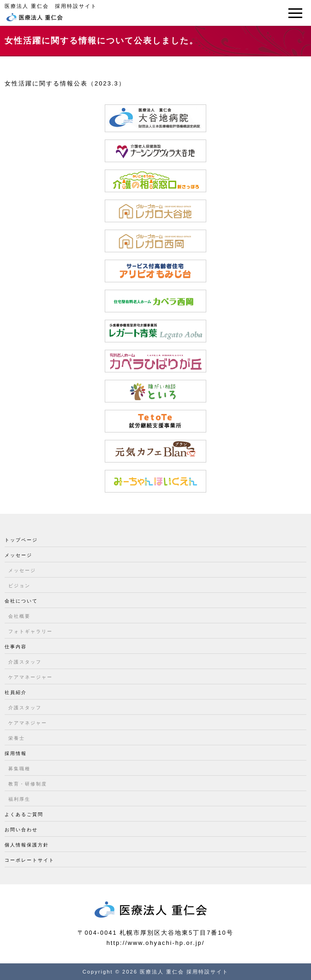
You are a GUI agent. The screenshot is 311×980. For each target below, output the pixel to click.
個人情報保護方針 (27, 845)
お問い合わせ (21, 830)
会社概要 (19, 616)
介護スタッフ (25, 662)
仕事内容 (16, 647)
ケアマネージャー (30, 677)
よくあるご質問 (24, 814)
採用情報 (16, 753)
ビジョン (19, 586)
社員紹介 (16, 692)
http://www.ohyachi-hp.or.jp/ (156, 943)
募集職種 (19, 769)
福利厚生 (19, 799)
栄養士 (17, 738)
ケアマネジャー (28, 723)
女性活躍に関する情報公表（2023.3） (65, 83)
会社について (21, 601)
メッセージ (18, 555)
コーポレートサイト (30, 860)
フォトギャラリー (30, 631)
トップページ (21, 540)
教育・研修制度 (28, 784)
